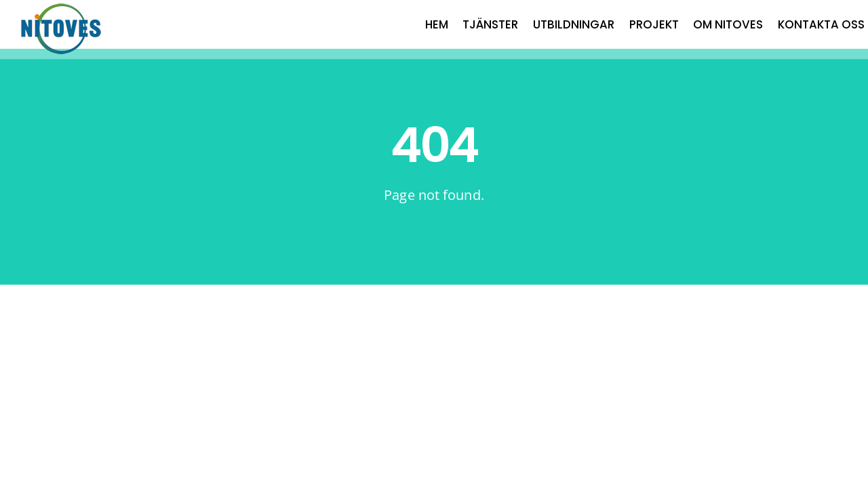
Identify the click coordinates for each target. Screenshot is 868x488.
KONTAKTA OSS (821, 24)
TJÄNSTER (490, 24)
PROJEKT (654, 24)
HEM (437, 24)
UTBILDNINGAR (574, 24)
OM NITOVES (728, 24)
